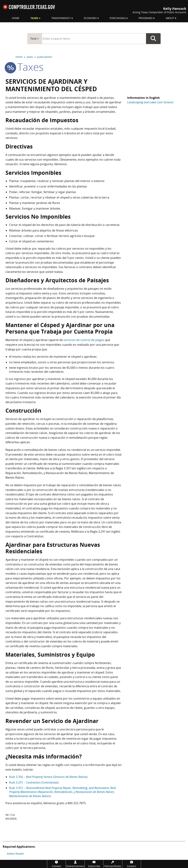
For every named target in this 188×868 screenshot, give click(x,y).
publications (45, 57)
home (19, 57)
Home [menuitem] (16, 18)
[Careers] (132, 864)
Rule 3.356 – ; (49, 777)
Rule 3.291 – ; (34, 782)
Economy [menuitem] (90, 18)
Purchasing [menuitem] (118, 18)
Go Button (153, 39)
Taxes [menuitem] (34, 18)
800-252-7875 (77, 803)
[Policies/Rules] (113, 864)
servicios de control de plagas (84, 340)
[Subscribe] (94, 864)
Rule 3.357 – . (62, 792)
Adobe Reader (16, 854)
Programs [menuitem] (146, 18)
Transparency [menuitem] (61, 18)
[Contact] (56, 864)
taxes (30, 57)
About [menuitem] (170, 18)
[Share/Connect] (75, 864)
